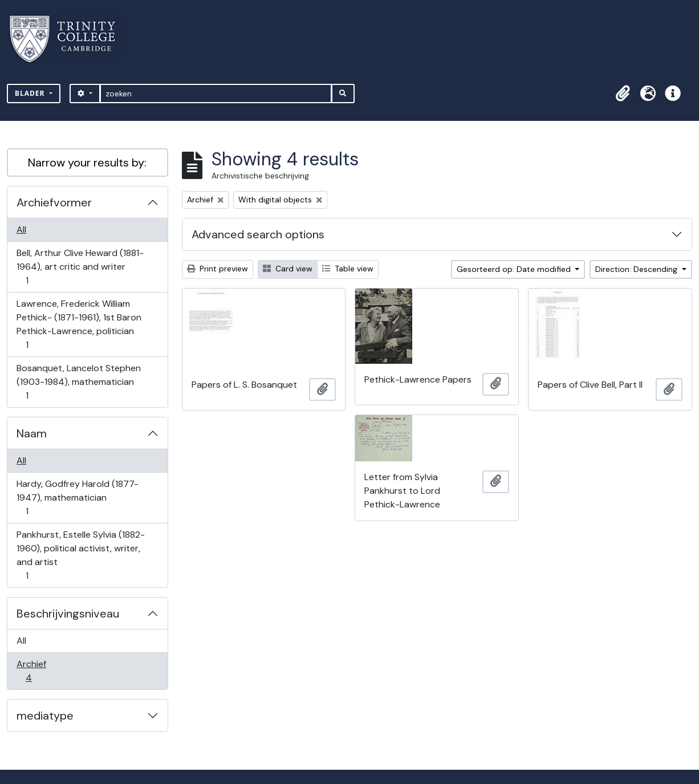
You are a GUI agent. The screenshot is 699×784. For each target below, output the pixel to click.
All (21, 229)
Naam (32, 433)
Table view (348, 269)
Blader (31, 93)
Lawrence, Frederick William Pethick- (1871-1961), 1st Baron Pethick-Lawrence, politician (79, 324)
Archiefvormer (54, 202)
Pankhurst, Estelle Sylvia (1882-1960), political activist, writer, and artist (80, 555)
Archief (36, 671)
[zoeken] (216, 94)
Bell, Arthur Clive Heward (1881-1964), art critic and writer (80, 267)
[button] (623, 94)
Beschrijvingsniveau (68, 614)
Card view (288, 269)
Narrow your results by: (87, 163)
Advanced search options (258, 234)
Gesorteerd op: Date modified (515, 269)
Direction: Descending (637, 269)
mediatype (45, 716)
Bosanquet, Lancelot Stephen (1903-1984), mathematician (78, 382)
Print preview (218, 269)
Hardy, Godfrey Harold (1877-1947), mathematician (77, 497)
